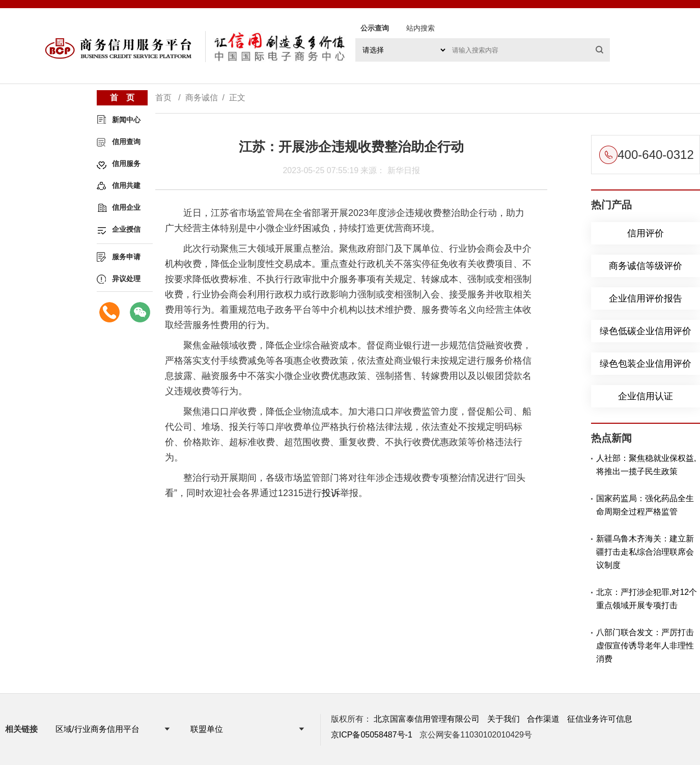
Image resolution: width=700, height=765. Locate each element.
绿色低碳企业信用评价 (646, 331)
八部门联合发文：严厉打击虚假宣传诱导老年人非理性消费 (645, 646)
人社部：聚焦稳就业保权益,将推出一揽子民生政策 (646, 465)
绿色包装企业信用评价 (646, 364)
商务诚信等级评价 (646, 266)
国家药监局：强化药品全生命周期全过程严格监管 (645, 505)
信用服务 (126, 163)
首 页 (122, 98)
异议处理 (126, 279)
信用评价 (646, 233)
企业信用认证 (646, 396)
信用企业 (126, 207)
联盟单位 (207, 729)
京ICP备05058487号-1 (372, 735)
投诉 (331, 493)
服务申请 (126, 257)
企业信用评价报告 (646, 298)
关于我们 (503, 719)
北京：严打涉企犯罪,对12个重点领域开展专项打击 (647, 599)
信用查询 (126, 142)
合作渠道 (543, 719)
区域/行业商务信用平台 (97, 729)
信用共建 (126, 185)
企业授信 (126, 229)
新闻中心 (126, 120)
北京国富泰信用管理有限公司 (427, 719)
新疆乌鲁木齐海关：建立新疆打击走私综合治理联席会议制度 (645, 552)
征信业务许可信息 (600, 719)
